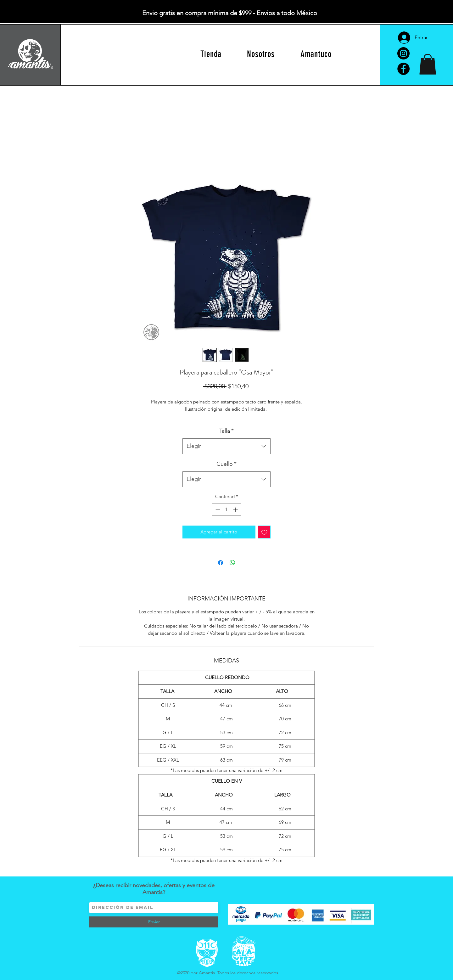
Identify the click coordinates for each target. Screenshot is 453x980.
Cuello (226, 464)
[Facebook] (403, 69)
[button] (428, 64)
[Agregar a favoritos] (264, 532)
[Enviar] (154, 922)
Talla (226, 431)
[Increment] (236, 510)
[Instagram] (403, 53)
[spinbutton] (227, 510)
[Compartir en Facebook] (221, 563)
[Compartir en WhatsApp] (232, 563)
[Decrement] (217, 510)
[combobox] (226, 446)
